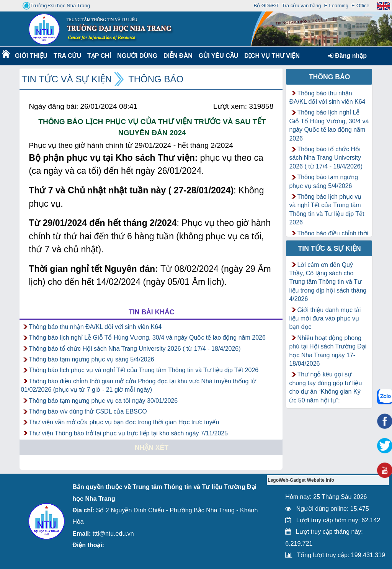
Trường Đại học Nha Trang (56, 6)
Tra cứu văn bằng (301, 6)
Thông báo (156, 79)
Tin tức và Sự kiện (67, 79)
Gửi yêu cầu (219, 56)
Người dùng (136, 56)
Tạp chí (99, 56)
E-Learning (336, 6)
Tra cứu (67, 56)
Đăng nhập (347, 56)
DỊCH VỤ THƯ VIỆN (270, 56)
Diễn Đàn (178, 56)
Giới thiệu (31, 56)
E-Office (360, 6)
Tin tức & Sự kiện (330, 249)
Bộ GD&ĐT (266, 6)
